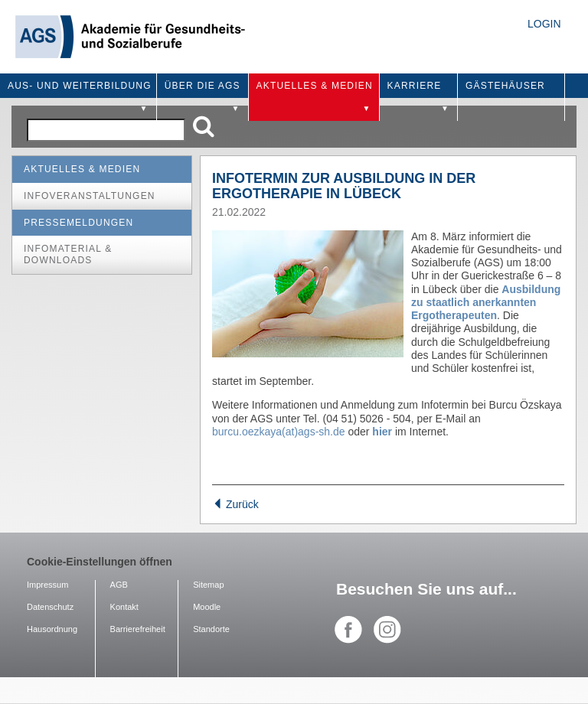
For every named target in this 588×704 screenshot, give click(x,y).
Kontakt (124, 607)
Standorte (211, 629)
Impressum (47, 585)
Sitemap (208, 585)
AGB (119, 585)
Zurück (235, 504)
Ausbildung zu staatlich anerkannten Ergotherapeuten (486, 302)
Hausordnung (52, 629)
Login (544, 24)
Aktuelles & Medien (82, 169)
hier (382, 432)
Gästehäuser (505, 86)
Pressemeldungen (78, 223)
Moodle (207, 607)
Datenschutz (50, 607)
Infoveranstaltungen (90, 196)
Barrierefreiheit (138, 629)
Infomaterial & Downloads (68, 254)
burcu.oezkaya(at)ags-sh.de (279, 432)
